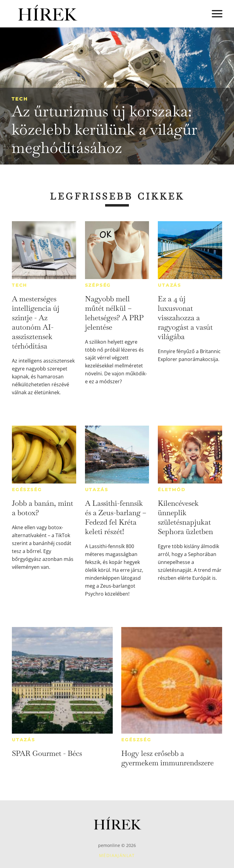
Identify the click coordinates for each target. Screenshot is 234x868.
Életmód (172, 490)
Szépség (98, 285)
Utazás (170, 285)
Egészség (27, 490)
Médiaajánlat (117, 855)
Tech (20, 99)
